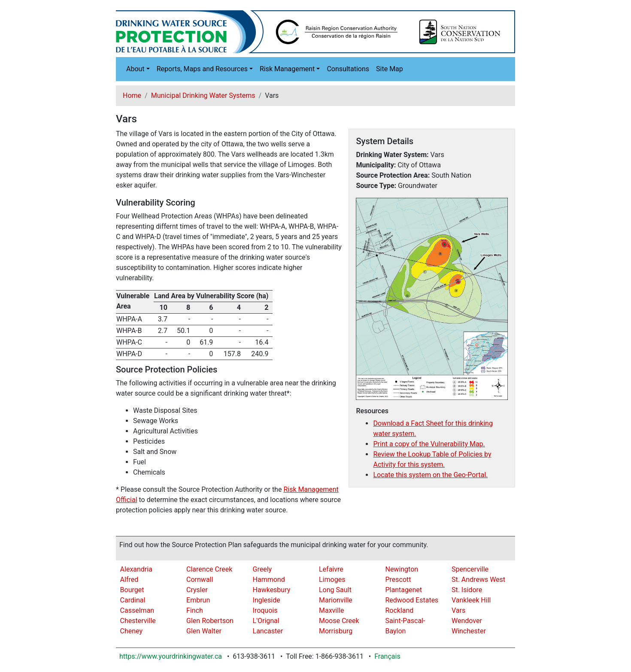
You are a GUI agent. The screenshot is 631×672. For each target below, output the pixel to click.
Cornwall (200, 580)
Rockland (399, 610)
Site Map (390, 69)
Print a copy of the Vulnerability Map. (429, 444)
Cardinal (133, 600)
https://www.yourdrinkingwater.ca (171, 656)
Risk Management (287, 69)
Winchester (469, 631)
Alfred (129, 580)
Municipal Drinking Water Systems (203, 95)
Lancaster (268, 631)
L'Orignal (266, 621)
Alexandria (136, 569)
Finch (195, 610)
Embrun (198, 600)
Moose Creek (339, 621)
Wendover (467, 621)
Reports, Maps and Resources (202, 69)
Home (132, 95)
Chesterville (138, 621)
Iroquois (265, 610)
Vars (458, 610)
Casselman (137, 610)
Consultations (348, 69)
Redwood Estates (412, 600)
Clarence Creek (209, 569)
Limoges (332, 580)
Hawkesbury (272, 590)
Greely (262, 569)
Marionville (336, 600)
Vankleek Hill (471, 600)
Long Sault (335, 590)
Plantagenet (403, 590)
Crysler (197, 590)
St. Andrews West (478, 580)
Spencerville (470, 569)
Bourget (132, 590)
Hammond (269, 580)
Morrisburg (336, 631)
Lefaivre (331, 569)
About (135, 69)
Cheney (132, 631)
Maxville (332, 610)
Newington (402, 569)
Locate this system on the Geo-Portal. (430, 475)
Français (387, 656)
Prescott (398, 580)
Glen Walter (204, 631)
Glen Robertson (210, 621)
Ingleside (267, 600)
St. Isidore (467, 590)
